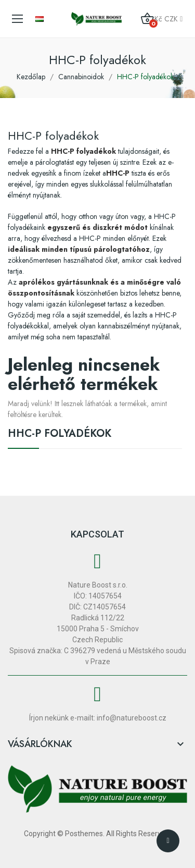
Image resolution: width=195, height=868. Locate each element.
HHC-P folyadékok (60, 435)
